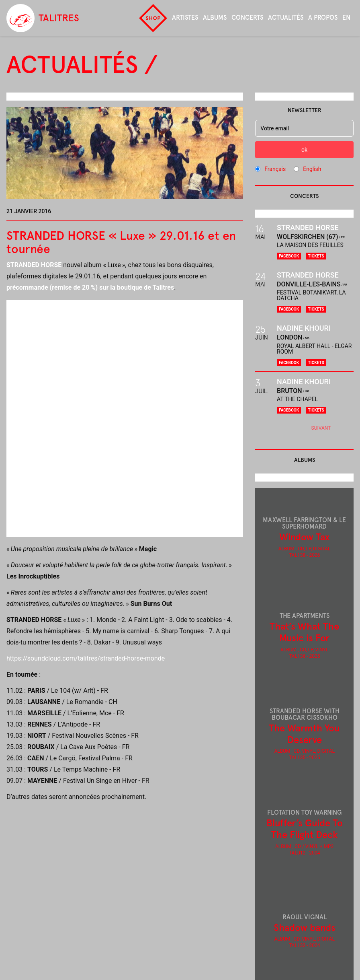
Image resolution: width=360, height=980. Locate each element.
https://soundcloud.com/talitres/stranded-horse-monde (86, 658)
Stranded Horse (308, 227)
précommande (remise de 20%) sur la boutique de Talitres (90, 287)
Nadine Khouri (304, 328)
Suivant (321, 428)
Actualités (286, 17)
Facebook (289, 256)
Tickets (316, 256)
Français (275, 169)
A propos (323, 17)
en (346, 17)
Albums (215, 17)
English (312, 169)
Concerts (247, 17)
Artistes (185, 17)
